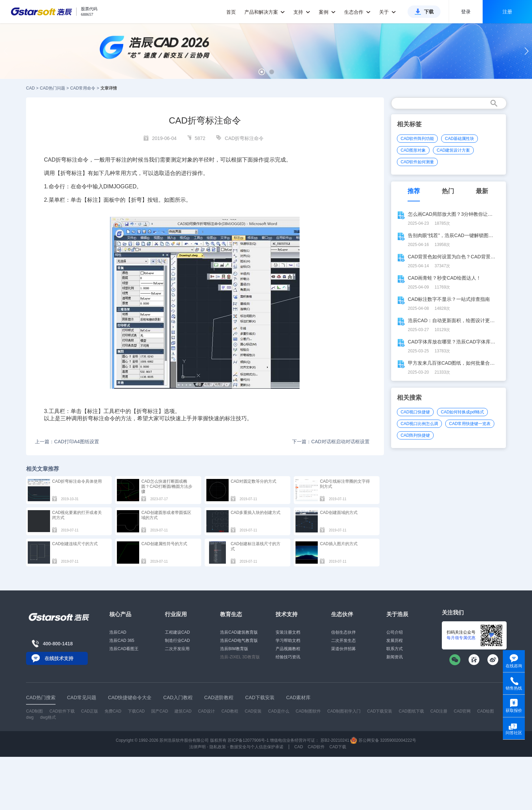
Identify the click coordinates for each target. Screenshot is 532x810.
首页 (231, 12)
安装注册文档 (288, 632)
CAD (30, 88)
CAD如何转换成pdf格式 (462, 412)
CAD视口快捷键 (415, 412)
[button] (262, 72)
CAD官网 (462, 711)
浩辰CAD (118, 632)
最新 (482, 191)
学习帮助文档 (288, 641)
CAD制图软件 (308, 711)
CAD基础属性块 (460, 139)
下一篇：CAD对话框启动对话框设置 (331, 442)
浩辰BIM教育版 (234, 649)
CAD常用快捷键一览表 (470, 424)
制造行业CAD (177, 641)
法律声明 (197, 747)
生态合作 (357, 12)
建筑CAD (183, 711)
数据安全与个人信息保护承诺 (257, 747)
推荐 (414, 191)
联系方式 (395, 649)
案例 (327, 12)
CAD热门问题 (52, 88)
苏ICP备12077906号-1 (248, 740)
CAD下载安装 (380, 711)
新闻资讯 (395, 657)
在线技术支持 (59, 658)
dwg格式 (48, 717)
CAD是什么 (279, 711)
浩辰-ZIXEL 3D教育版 (240, 657)
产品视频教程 (288, 649)
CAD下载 (338, 747)
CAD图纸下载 (411, 711)
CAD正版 (89, 711)
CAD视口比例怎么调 (419, 424)
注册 (507, 12)
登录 (466, 12)
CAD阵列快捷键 (415, 435)
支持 (302, 12)
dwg (30, 717)
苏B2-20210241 (335, 740)
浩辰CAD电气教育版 (239, 641)
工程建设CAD (177, 632)
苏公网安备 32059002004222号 (383, 740)
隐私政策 (218, 747)
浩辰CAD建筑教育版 (239, 632)
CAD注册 (439, 711)
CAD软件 (316, 747)
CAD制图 (34, 711)
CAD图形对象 (413, 150)
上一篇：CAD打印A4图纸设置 (67, 442)
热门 (448, 191)
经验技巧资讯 (288, 657)
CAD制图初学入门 (344, 711)
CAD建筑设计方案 (453, 150)
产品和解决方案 (265, 12)
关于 (388, 12)
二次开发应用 (177, 649)
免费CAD (113, 711)
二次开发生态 (343, 641)
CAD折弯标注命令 (244, 138)
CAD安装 (253, 711)
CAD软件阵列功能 (417, 139)
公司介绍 (395, 632)
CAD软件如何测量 (417, 162)
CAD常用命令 (83, 88)
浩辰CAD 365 (122, 641)
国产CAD (160, 711)
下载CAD (136, 711)
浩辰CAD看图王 (124, 649)
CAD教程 (230, 711)
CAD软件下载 (62, 711)
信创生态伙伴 (343, 632)
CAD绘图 (486, 711)
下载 (429, 12)
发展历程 (395, 641)
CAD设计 (207, 711)
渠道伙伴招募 (343, 649)
